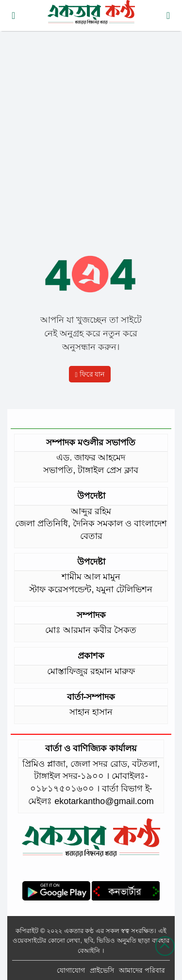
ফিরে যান (90, 374)
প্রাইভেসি (102, 970)
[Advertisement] (91, 130)
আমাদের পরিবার (142, 970)
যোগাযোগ (71, 970)
